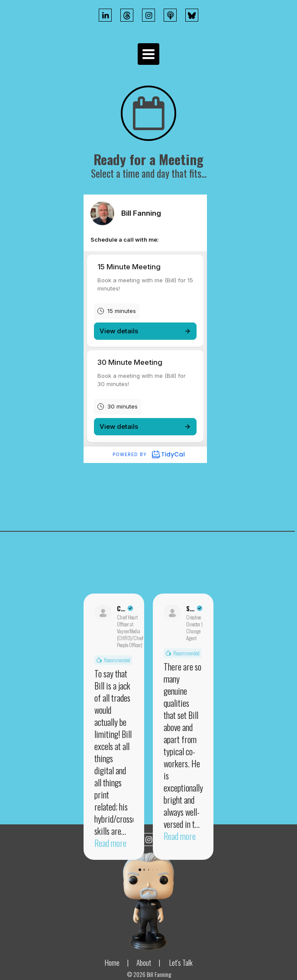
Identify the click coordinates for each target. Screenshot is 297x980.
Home (112, 962)
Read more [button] (110, 843)
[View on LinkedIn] (103, 613)
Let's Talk (181, 962)
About (144, 962)
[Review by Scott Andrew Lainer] (194, 608)
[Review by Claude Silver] (125, 608)
